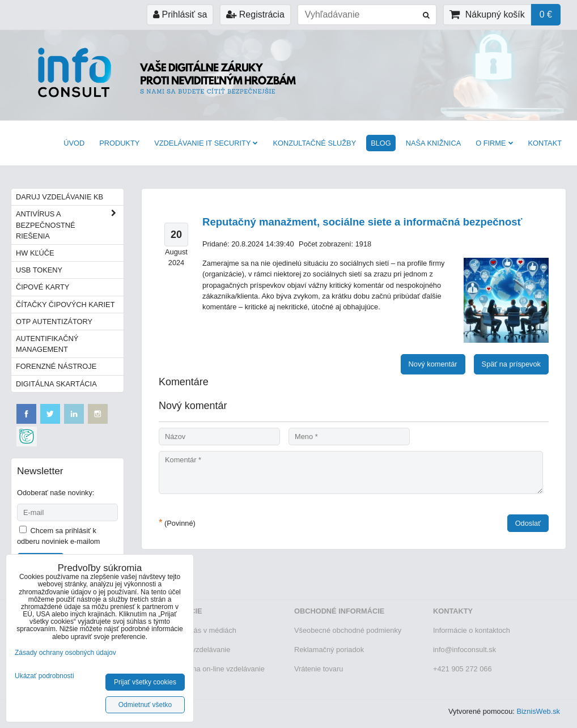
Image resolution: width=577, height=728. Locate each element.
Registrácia (255, 14)
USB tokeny (39, 270)
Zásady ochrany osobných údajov (65, 653)
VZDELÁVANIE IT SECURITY (206, 143)
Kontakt (545, 143)
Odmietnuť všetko (145, 705)
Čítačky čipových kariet (65, 305)
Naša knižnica (433, 143)
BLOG (381, 143)
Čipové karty (43, 287)
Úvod (74, 143)
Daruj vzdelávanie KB (60, 197)
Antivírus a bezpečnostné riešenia (70, 225)
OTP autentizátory (54, 322)
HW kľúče (35, 253)
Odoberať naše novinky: (56, 493)
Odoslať (528, 523)
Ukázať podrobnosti (44, 676)
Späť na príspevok (511, 364)
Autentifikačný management (47, 344)
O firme (494, 143)
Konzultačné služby (314, 143)
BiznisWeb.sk (538, 711)
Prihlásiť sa (180, 14)
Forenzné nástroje (56, 366)
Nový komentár (433, 364)
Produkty (119, 143)
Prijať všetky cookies (145, 682)
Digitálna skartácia (56, 384)
